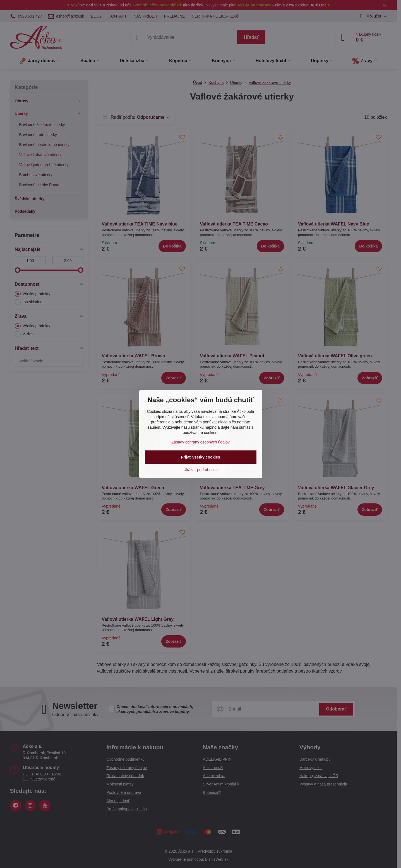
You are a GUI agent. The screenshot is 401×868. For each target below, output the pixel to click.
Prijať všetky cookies (201, 457)
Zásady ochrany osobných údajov (201, 442)
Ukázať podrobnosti (201, 470)
